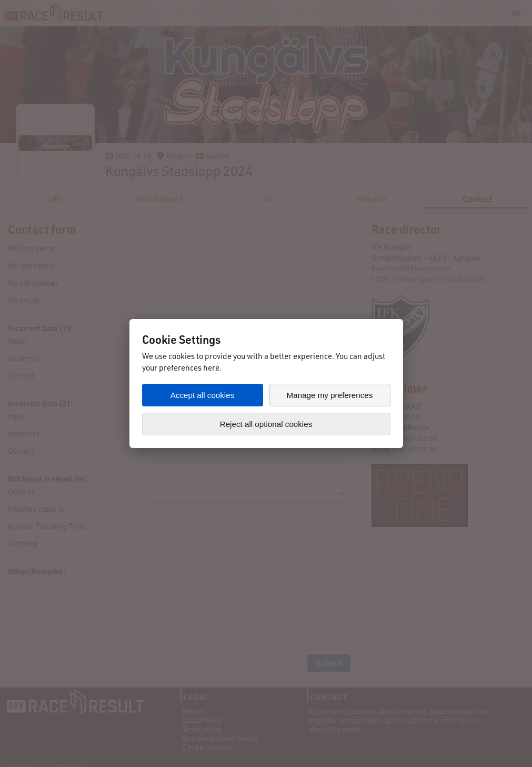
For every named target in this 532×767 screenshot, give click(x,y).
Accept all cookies (203, 395)
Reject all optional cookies (266, 424)
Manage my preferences (330, 395)
